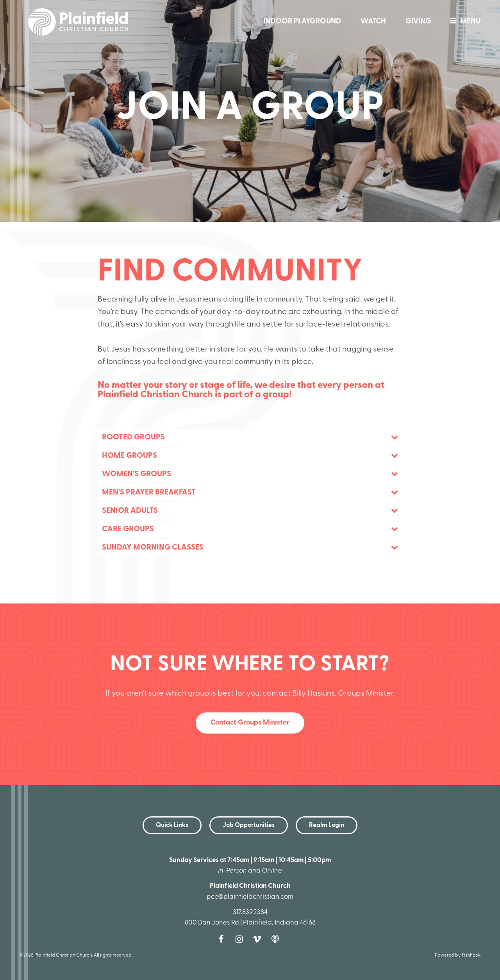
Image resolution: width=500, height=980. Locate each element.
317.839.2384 (250, 912)
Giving (418, 22)
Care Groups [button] (128, 529)
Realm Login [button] (327, 825)
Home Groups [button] (129, 456)
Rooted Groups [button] (133, 437)
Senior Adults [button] (130, 511)
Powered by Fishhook (458, 955)
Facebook (223, 939)
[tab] (250, 437)
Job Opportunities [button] (249, 825)
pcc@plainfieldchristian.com (250, 897)
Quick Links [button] (172, 825)
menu (463, 22)
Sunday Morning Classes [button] (153, 548)
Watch (373, 22)
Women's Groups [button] (137, 474)
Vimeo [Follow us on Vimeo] (259, 939)
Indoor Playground (302, 22)
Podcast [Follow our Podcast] (277, 939)
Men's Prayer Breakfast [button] (149, 493)
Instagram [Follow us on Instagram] (241, 939)
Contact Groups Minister (250, 723)
